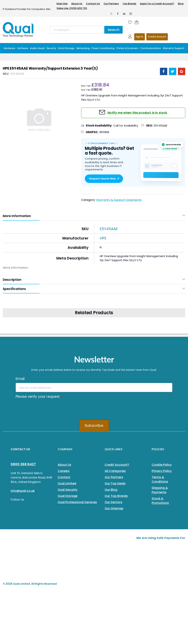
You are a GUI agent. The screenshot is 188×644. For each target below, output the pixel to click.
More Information (17, 216)
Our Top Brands (116, 496)
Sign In (140, 37)
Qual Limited (67, 483)
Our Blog (111, 490)
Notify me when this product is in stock (137, 113)
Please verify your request (38, 397)
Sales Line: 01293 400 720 (72, 8)
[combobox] (77, 30)
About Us (77, 4)
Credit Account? (117, 465)
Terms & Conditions (160, 479)
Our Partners (111, 4)
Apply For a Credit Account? (157, 4)
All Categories (115, 471)
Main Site (62, 4)
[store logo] (18, 30)
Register (157, 37)
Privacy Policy (162, 471)
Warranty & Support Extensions (119, 200)
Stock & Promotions (160, 501)
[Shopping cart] (138, 22)
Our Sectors (113, 502)
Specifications (14, 289)
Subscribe (94, 425)
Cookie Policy (162, 465)
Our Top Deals (115, 483)
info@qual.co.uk (23, 491)
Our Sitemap (114, 508)
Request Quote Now (104, 179)
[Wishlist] (130, 22)
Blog (181, 4)
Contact (64, 477)
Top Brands (129, 4)
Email (21, 379)
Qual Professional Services (77, 502)
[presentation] (44, 408)
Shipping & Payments (160, 490)
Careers (64, 471)
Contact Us (93, 4)
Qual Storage (68, 496)
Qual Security (68, 490)
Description (12, 280)
